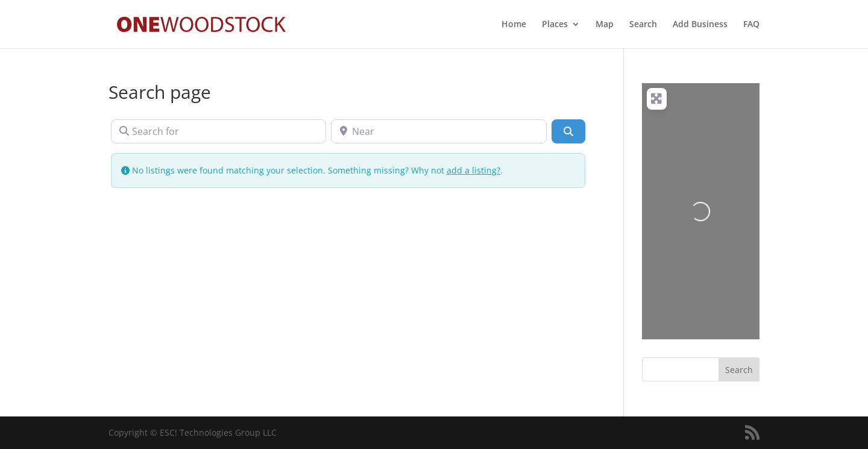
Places (555, 25)
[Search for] (219, 131)
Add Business (700, 25)
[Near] (439, 131)
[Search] (568, 131)
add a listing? (473, 170)
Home (514, 25)
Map (605, 25)
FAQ (751, 25)
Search (643, 25)
